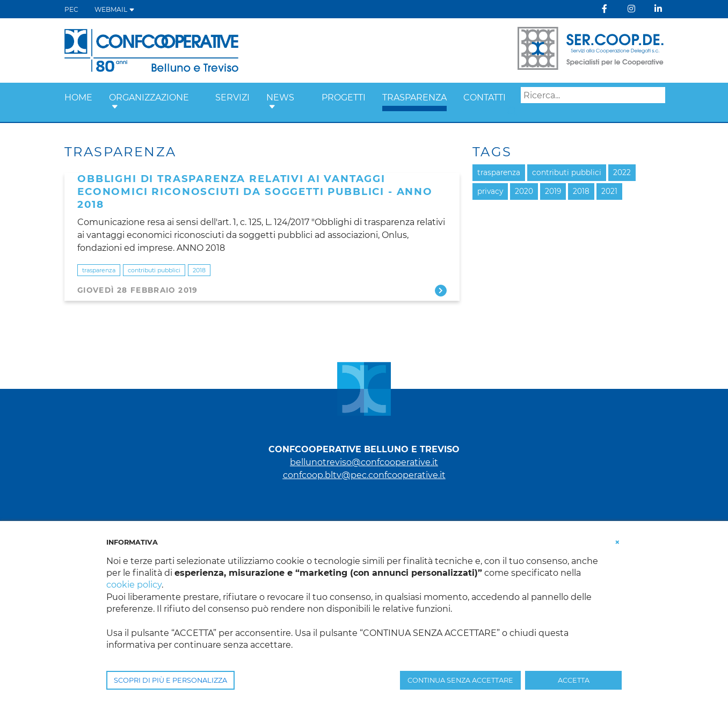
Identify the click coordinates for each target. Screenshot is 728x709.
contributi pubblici (154, 270)
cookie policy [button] (134, 585)
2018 (199, 270)
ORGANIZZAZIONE (149, 97)
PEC (71, 9)
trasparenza (99, 270)
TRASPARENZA (414, 97)
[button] (115, 107)
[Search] (593, 95)
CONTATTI (485, 97)
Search (512, 111)
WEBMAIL (115, 9)
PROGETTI (344, 97)
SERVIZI (232, 97)
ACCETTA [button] (574, 680)
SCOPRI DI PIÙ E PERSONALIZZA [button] (170, 680)
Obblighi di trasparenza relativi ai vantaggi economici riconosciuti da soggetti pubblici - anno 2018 (255, 191)
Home (78, 97)
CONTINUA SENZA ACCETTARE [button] (460, 680)
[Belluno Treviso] (151, 50)
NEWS (280, 97)
